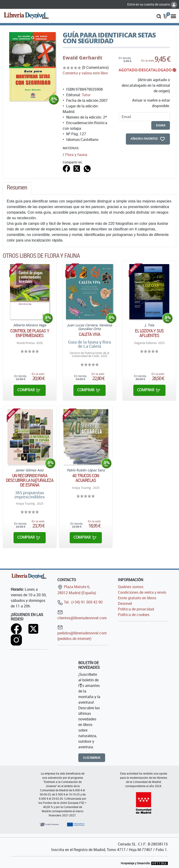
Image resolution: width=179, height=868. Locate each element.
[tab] (17, 189)
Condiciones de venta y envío (142, 592)
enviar (161, 125)
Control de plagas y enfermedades (30, 333)
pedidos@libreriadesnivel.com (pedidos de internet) (82, 633)
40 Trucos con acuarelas (86, 478)
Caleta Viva (89, 334)
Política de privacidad (136, 609)
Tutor (86, 95)
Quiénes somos (131, 587)
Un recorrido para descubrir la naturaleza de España (30, 480)
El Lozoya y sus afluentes (149, 333)
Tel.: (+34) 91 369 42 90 (80, 602)
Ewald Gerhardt (83, 58)
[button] (159, 16)
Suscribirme (92, 758)
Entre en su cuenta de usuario (152, 4)
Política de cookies (134, 615)
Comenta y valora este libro (85, 73)
